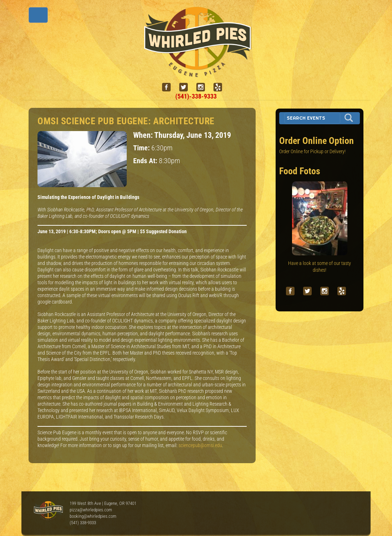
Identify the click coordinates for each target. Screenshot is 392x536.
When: (144, 135)
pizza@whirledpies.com (91, 510)
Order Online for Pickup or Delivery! (312, 151)
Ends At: (146, 161)
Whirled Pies (48, 511)
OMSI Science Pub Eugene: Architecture (126, 121)
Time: (142, 148)
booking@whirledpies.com (93, 516)
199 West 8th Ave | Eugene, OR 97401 (103, 503)
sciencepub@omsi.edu (200, 445)
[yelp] (221, 87)
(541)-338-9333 (196, 96)
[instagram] (203, 87)
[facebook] (169, 87)
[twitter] (186, 87)
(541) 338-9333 (83, 523)
